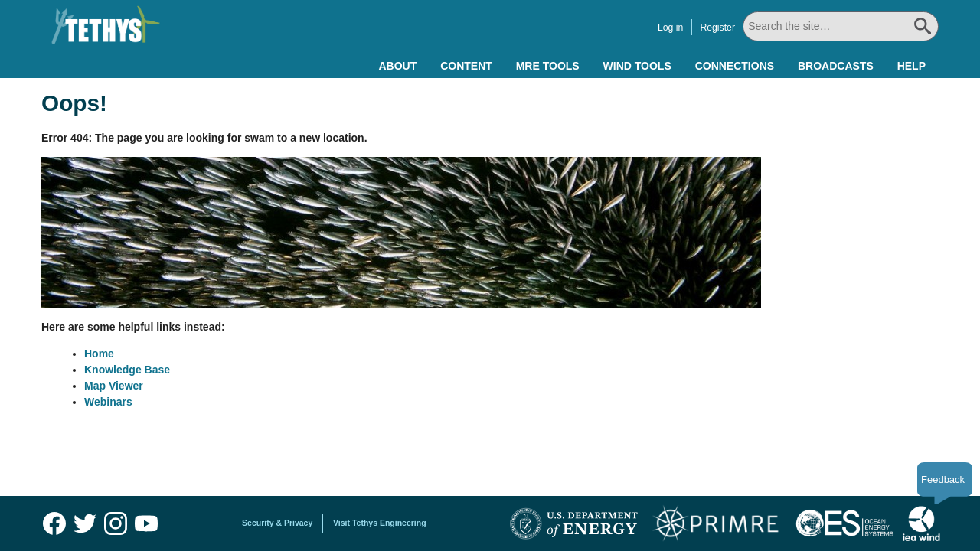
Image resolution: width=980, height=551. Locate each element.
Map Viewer (114, 386)
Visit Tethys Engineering (380, 523)
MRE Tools (548, 66)
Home (99, 354)
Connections (735, 66)
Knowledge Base (127, 370)
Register (717, 28)
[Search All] (841, 26)
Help (911, 66)
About (397, 66)
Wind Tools (637, 66)
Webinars (108, 402)
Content (466, 66)
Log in (670, 28)
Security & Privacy (277, 523)
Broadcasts (836, 66)
